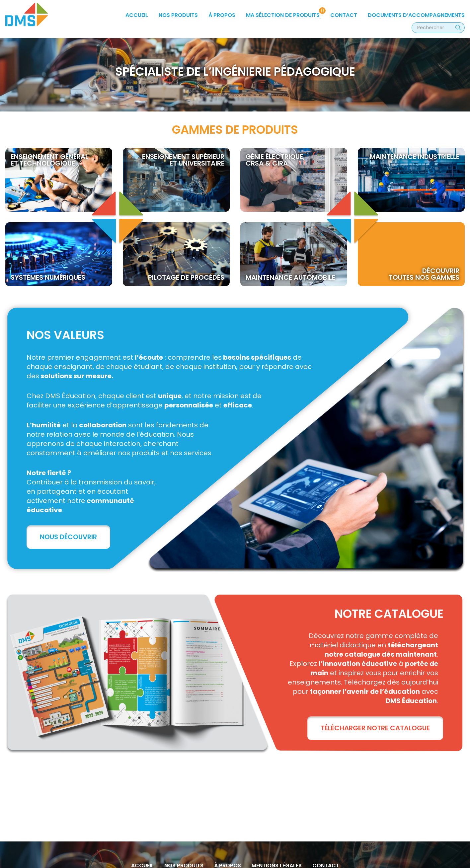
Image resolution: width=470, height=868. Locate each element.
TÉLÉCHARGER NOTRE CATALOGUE (375, 728)
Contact (344, 15)
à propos (222, 15)
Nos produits (178, 15)
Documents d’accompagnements (416, 15)
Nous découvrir (68, 537)
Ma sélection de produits (283, 15)
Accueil (137, 15)
